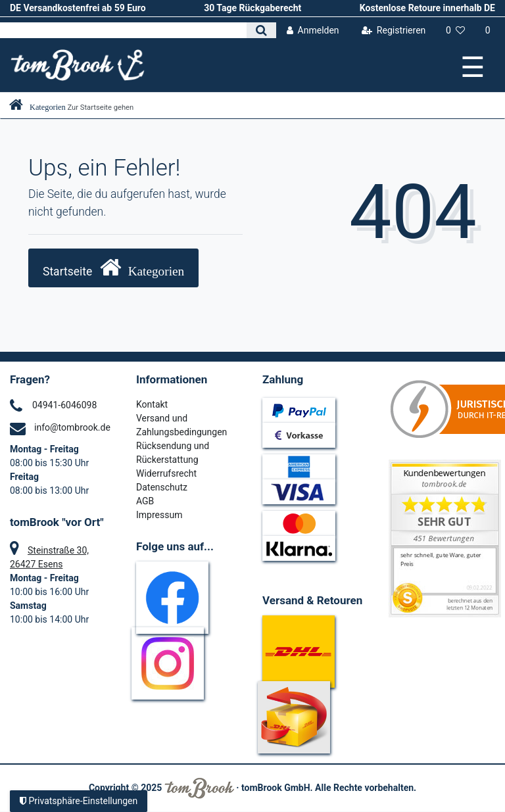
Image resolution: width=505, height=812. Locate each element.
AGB (145, 501)
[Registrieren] (393, 31)
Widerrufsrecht (166, 473)
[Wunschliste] (456, 31)
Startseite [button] (113, 267)
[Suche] (261, 30)
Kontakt (152, 404)
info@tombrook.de (72, 427)
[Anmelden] (313, 31)
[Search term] (123, 30)
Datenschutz (162, 487)
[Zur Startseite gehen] (71, 107)
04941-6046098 (64, 405)
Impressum (159, 515)
